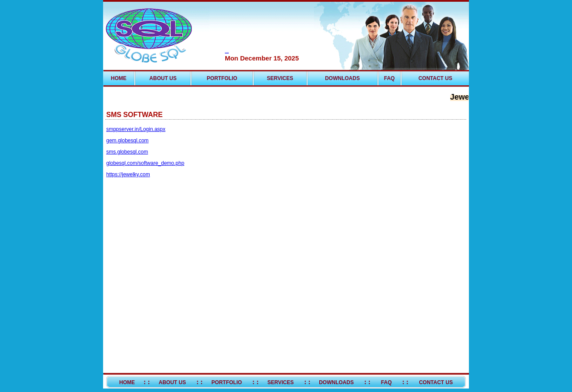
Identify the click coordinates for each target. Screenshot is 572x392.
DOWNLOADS (342, 78)
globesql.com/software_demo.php (145, 163)
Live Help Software (227, 52)
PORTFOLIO (222, 78)
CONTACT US (435, 78)
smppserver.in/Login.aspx (136, 129)
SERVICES (280, 78)
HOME (119, 78)
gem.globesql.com (127, 141)
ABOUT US (163, 78)
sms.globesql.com (127, 152)
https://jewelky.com (128, 174)
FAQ (390, 78)
